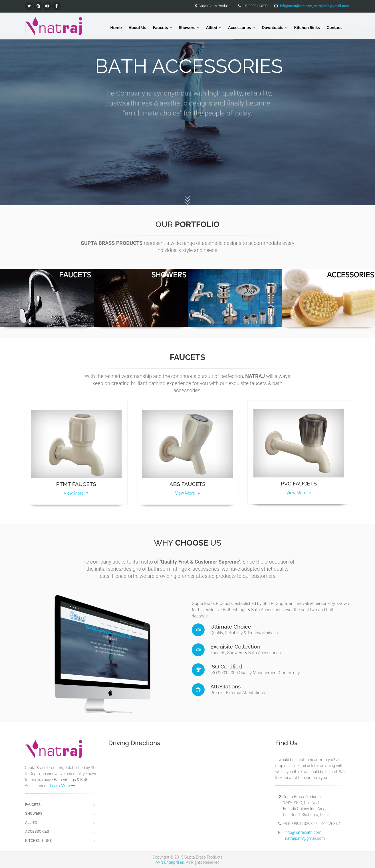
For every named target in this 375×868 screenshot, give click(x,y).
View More (76, 490)
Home (116, 28)
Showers (187, 28)
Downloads (272, 28)
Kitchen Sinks (307, 28)
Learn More (63, 786)
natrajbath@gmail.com (305, 838)
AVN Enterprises (170, 862)
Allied (212, 28)
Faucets (161, 28)
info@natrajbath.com (303, 832)
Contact (334, 28)
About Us (137, 28)
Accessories (239, 28)
